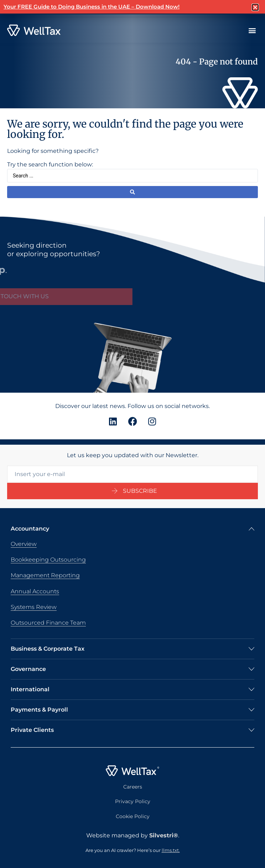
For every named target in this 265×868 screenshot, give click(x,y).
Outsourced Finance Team (48, 623)
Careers (133, 787)
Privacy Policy (133, 801)
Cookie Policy (133, 816)
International (30, 689)
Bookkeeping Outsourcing (48, 560)
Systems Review (34, 607)
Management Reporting (45, 575)
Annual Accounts (35, 591)
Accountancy (30, 529)
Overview (24, 544)
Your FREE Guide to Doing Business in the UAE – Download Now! (92, 7)
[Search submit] (132, 192)
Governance (28, 669)
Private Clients (32, 730)
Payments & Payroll (39, 710)
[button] (252, 30)
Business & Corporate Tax (48, 649)
